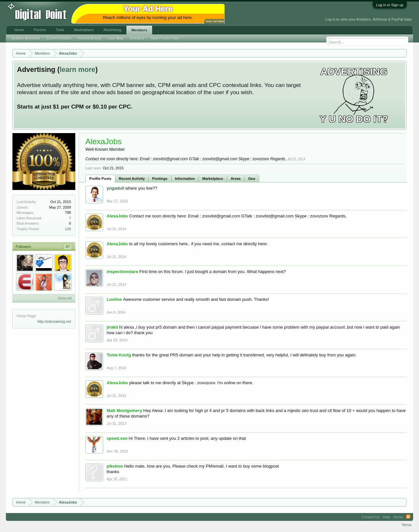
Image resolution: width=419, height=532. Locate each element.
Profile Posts (100, 179)
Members (139, 30)
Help (386, 517)
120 (68, 229)
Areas (236, 179)
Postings (160, 179)
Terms (407, 525)
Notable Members (26, 38)
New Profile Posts (165, 38)
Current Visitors (59, 38)
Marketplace (213, 179)
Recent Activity (132, 179)
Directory (137, 38)
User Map (116, 38)
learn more (77, 70)
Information (185, 179)
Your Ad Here (215, 21)
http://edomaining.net (54, 321)
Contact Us (371, 517)
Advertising (112, 30)
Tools (60, 30)
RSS (408, 517)
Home (19, 30)
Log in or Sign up (390, 5)
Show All (65, 298)
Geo (252, 179)
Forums (40, 30)
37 (68, 247)
